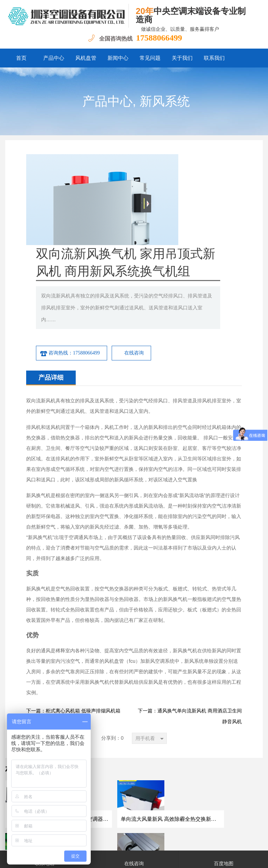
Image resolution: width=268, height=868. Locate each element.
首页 (21, 58)
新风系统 (165, 101)
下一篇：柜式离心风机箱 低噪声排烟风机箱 (73, 637)
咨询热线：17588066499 (141, 280)
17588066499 (159, 38)
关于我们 (182, 58)
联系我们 (214, 58)
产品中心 (54, 58)
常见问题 (150, 58)
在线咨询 (205, 279)
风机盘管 (86, 58)
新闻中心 (118, 58)
